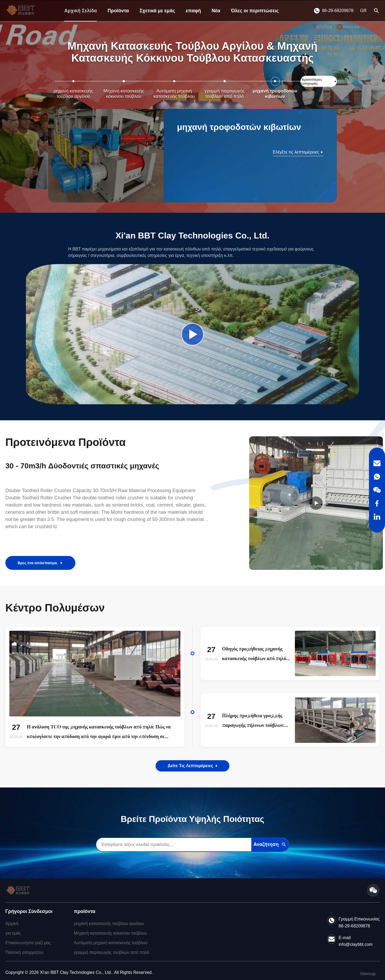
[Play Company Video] (192, 334)
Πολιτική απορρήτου (24, 952)
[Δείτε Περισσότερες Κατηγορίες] (319, 82)
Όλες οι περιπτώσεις (255, 11)
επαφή (193, 11)
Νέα (216, 11)
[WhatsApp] (377, 477)
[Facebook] (377, 503)
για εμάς (13, 933)
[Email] (377, 463)
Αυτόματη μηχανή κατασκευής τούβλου (111, 943)
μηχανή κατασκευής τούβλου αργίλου (109, 924)
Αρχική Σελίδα (80, 11)
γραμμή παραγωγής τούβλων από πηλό (111, 952)
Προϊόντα (118, 11)
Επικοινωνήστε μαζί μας (28, 943)
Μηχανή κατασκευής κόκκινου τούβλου (110, 933)
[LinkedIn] (377, 517)
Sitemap (368, 974)
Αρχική (12, 924)
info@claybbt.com (356, 944)
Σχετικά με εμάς (157, 11)
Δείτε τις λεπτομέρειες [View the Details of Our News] (193, 766)
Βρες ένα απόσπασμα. (40, 563)
